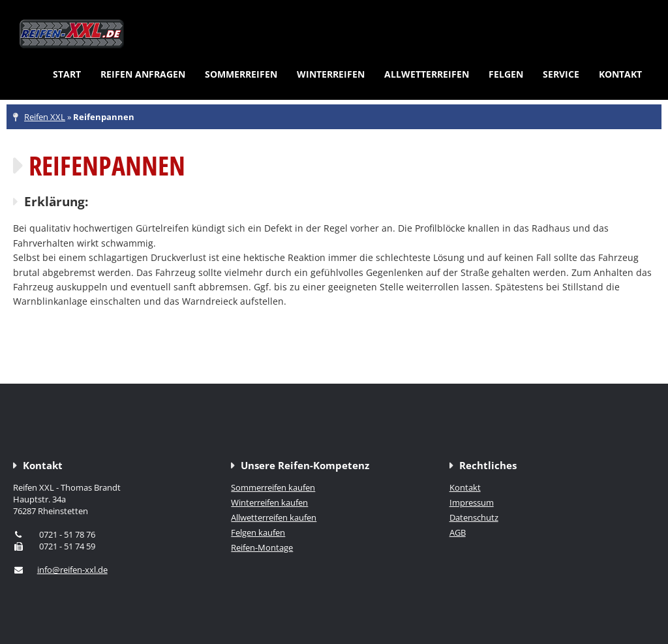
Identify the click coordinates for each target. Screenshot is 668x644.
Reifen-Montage (262, 547)
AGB (458, 532)
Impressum (472, 502)
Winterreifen (331, 74)
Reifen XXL (45, 117)
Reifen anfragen (143, 74)
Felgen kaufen (258, 532)
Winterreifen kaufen (269, 502)
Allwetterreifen (427, 74)
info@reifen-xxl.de (72, 570)
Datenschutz (474, 517)
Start (67, 74)
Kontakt (620, 74)
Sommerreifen (241, 74)
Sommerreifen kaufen (273, 487)
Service (561, 74)
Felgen (506, 74)
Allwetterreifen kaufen (274, 517)
